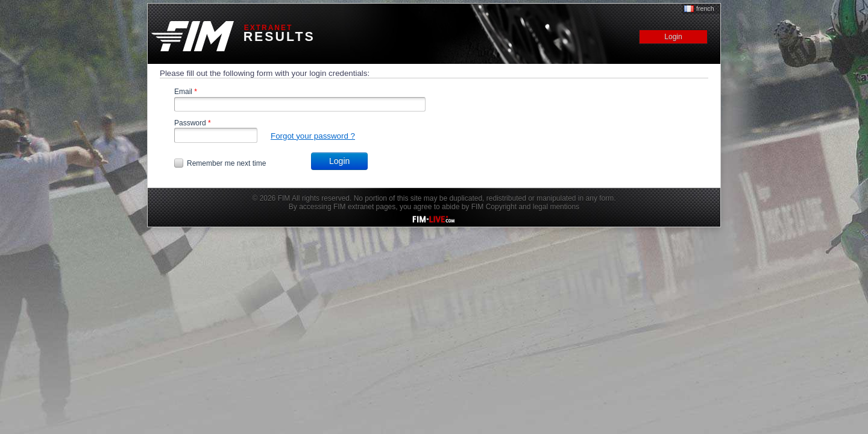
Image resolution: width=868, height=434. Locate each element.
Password (193, 123)
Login (339, 161)
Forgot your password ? (313, 136)
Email (186, 92)
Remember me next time (226, 163)
